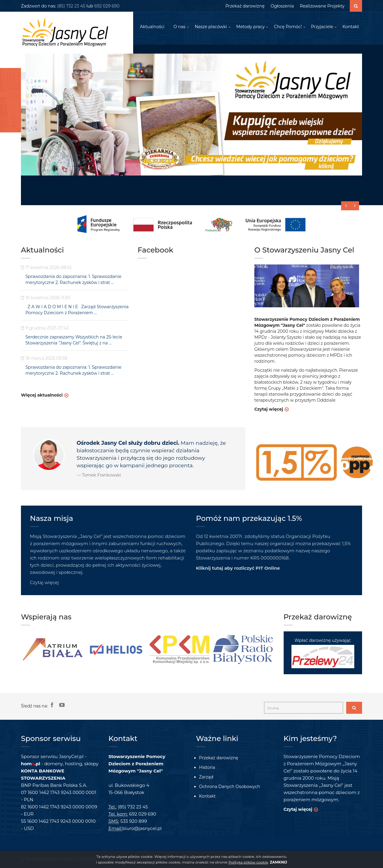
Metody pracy (251, 27)
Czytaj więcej (269, 409)
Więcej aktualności (42, 395)
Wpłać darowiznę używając (323, 653)
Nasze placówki (211, 27)
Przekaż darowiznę (245, 6)
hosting (73, 764)
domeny (54, 764)
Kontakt (351, 27)
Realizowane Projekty (322, 6)
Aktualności (152, 27)
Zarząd (206, 777)
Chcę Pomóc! (288, 27)
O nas (180, 27)
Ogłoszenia (282, 6)
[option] (53, 650)
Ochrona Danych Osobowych (230, 787)
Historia (207, 767)
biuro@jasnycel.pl (142, 828)
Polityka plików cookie (248, 862)
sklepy (91, 764)
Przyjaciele (322, 27)
